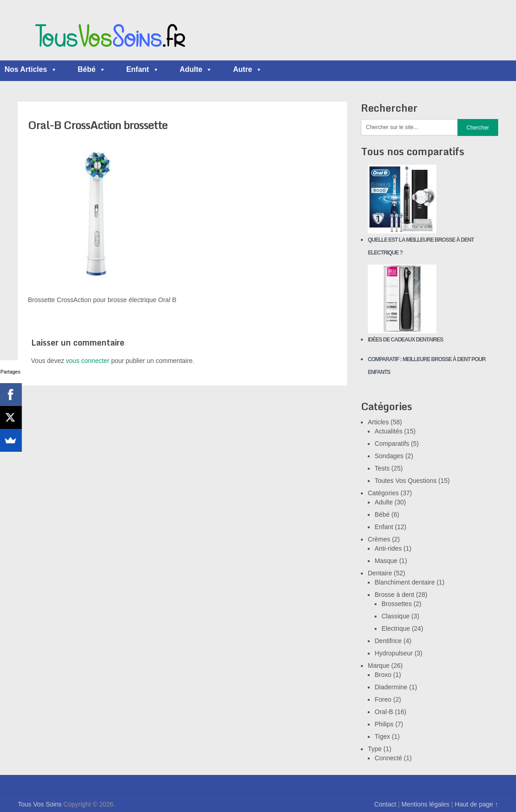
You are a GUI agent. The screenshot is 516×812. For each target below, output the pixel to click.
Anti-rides (388, 548)
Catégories (383, 493)
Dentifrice (388, 641)
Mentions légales (426, 804)
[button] (54, 70)
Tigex (382, 736)
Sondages (389, 456)
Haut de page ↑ (476, 804)
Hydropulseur (394, 653)
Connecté (388, 758)
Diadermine (391, 687)
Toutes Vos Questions (406, 481)
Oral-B (384, 712)
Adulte (196, 70)
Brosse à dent (394, 595)
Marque (379, 666)
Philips (384, 724)
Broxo (383, 675)
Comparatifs (392, 444)
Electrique (396, 628)
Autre (247, 70)
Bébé (92, 70)
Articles (378, 422)
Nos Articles (31, 70)
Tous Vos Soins (40, 804)
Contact (385, 804)
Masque (386, 561)
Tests (382, 468)
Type (375, 749)
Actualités (389, 431)
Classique (395, 616)
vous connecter (88, 361)
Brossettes (397, 604)
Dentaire (380, 573)
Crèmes (379, 539)
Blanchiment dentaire (405, 582)
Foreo (383, 699)
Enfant (143, 70)
